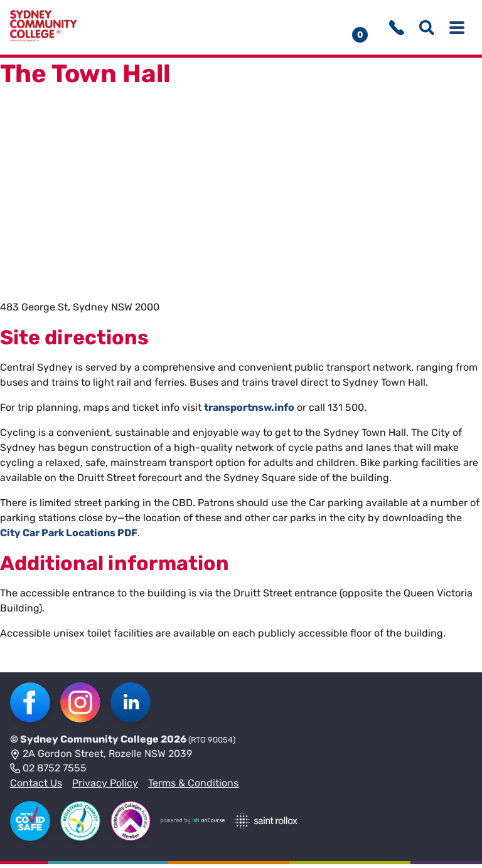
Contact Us (36, 787)
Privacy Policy (105, 787)
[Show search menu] (427, 29)
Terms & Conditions (193, 787)
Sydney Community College (89, 743)
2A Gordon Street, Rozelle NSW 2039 (101, 758)
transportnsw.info (249, 411)
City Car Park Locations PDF (69, 537)
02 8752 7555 (48, 773)
